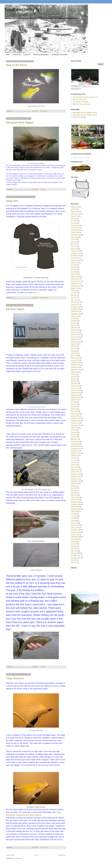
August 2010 (75, 483)
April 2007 (74, 563)
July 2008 (74, 542)
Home (8, 55)
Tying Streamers (15, 678)
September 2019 (76, 235)
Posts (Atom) (18, 858)
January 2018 (75, 279)
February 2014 (75, 386)
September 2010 (76, 481)
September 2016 (76, 314)
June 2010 (74, 488)
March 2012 (74, 439)
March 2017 (74, 300)
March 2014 (74, 384)
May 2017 (74, 295)
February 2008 (75, 553)
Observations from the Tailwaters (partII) (85, 115)
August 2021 (75, 207)
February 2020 (75, 225)
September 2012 (76, 425)
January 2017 (75, 304)
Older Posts (62, 855)
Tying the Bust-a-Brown (80, 99)
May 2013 (74, 407)
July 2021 (74, 209)
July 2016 (74, 318)
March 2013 (74, 411)
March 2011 (74, 467)
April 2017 (74, 298)
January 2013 (75, 416)
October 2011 (75, 451)
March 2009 (74, 523)
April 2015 (74, 353)
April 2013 (74, 409)
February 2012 (75, 442)
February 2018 (75, 277)
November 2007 (76, 558)
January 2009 (75, 528)
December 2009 (76, 502)
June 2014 (74, 376)
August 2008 (75, 539)
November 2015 (76, 337)
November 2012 (76, 421)
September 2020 (76, 214)
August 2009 (75, 511)
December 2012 (76, 418)
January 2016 (75, 332)
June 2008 (74, 544)
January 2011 (75, 472)
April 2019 (74, 246)
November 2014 (76, 365)
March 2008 (74, 551)
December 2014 (76, 363)
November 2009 (76, 504)
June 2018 (74, 267)
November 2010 (76, 476)
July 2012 (74, 430)
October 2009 (75, 507)
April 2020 (74, 223)
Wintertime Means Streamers (81, 104)
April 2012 (74, 437)
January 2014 (75, 388)
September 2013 (76, 397)
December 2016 (76, 307)
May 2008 (74, 546)
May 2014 (74, 379)
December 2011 (76, 446)
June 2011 (74, 460)
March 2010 (74, 495)
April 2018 (74, 272)
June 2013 (74, 404)
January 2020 (75, 228)
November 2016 (76, 309)
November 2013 (76, 393)
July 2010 (74, 486)
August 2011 (75, 456)
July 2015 (74, 346)
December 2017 (76, 281)
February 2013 (75, 414)
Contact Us (27, 55)
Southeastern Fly (22, 10)
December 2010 (76, 474)
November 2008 (76, 532)
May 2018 (74, 270)
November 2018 (76, 256)
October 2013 (75, 395)
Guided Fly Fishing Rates (41, 55)
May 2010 (74, 490)
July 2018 (74, 265)
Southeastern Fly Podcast (59, 55)
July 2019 (74, 239)
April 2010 (74, 493)
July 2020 (74, 219)
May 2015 (74, 351)
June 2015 (74, 349)
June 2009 (74, 516)
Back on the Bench (17, 65)
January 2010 (75, 500)
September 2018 (76, 260)
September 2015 (76, 342)
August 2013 (75, 400)
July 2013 (74, 402)
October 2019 (75, 232)
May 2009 (74, 518)
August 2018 (75, 263)
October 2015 (75, 339)
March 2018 (74, 274)
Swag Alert (12, 201)
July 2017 (74, 291)
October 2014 (75, 367)
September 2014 (76, 370)
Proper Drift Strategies (79, 117)
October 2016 (75, 311)
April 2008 (74, 548)
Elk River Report (15, 309)
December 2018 (76, 253)
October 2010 (75, 479)
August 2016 (75, 316)
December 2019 (76, 230)
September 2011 (76, 453)
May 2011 (74, 463)
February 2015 (75, 358)
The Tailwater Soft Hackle (80, 102)
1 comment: (43, 189)
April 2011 (74, 465)
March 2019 (74, 249)
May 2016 (74, 323)
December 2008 (76, 530)
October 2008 (75, 535)
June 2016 (74, 321)
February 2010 (75, 497)
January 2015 (75, 360)
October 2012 (75, 423)
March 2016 (74, 328)
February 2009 (75, 525)
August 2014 (75, 372)
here (34, 292)
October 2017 (75, 284)
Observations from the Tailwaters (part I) (85, 113)
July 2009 (74, 514)
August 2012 (75, 428)
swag (62, 211)
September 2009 (76, 509)
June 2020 (74, 221)
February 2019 (75, 251)
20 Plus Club (17, 55)
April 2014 (74, 381)
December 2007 (76, 555)
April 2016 (74, 325)
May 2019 (74, 244)
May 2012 (74, 435)
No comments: (44, 111)
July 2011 (74, 458)
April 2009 (74, 521)
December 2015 (76, 335)
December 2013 (76, 391)
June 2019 (74, 242)
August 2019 (75, 237)
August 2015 (75, 344)
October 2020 (75, 212)
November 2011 (76, 449)
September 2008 (76, 537)
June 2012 (74, 432)
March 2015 (74, 356)
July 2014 (74, 374)
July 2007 (74, 560)
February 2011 (75, 470)
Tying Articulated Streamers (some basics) (85, 97)
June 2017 (74, 293)
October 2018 (75, 258)
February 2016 (75, 330)
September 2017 (76, 286)
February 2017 (75, 302)
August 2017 (75, 288)
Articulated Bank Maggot (20, 122)
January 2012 (75, 444)
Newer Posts (10, 855)
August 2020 (75, 216)
